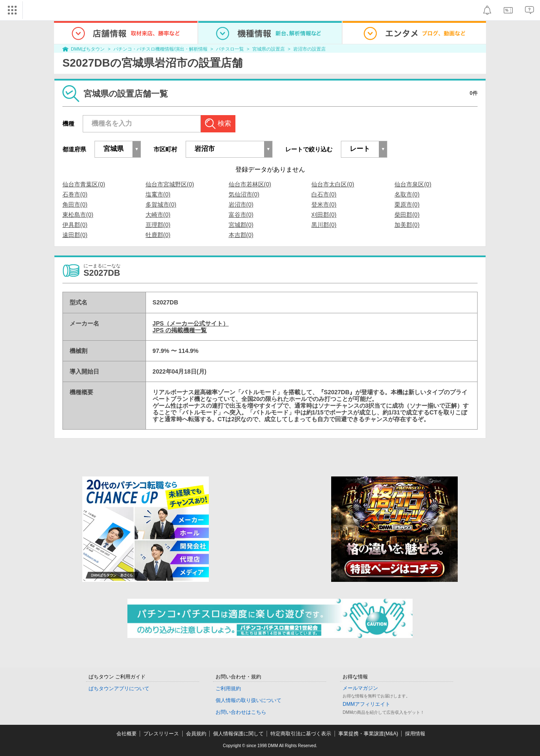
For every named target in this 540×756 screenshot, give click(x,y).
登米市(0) (324, 204)
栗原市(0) (407, 204)
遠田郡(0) (75, 235)
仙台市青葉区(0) (84, 184)
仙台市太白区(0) (333, 184)
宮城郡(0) (241, 225)
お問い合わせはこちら (241, 712)
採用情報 (415, 734)
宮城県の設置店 (269, 49)
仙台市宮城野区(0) (170, 184)
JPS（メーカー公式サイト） (191, 323)
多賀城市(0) (161, 204)
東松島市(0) (78, 215)
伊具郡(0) (75, 225)
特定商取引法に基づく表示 (301, 734)
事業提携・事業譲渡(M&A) (368, 734)
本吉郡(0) (241, 235)
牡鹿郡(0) (158, 235)
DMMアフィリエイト (366, 704)
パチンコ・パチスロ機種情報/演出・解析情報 (161, 49)
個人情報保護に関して (238, 734)
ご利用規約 (228, 689)
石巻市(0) (75, 194)
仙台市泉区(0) (413, 184)
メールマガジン (360, 688)
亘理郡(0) (158, 225)
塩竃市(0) (158, 194)
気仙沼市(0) (244, 194)
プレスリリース (161, 734)
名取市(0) (407, 194)
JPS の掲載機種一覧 (180, 330)
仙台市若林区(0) (250, 184)
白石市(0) (324, 194)
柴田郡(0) (407, 215)
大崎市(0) (158, 215)
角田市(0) (75, 204)
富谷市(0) (241, 215)
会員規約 (196, 734)
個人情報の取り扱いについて (248, 700)
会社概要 (127, 734)
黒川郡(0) (324, 225)
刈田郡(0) (324, 215)
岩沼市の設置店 (309, 49)
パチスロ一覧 (230, 49)
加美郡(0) (407, 225)
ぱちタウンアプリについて (119, 689)
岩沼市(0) (241, 204)
